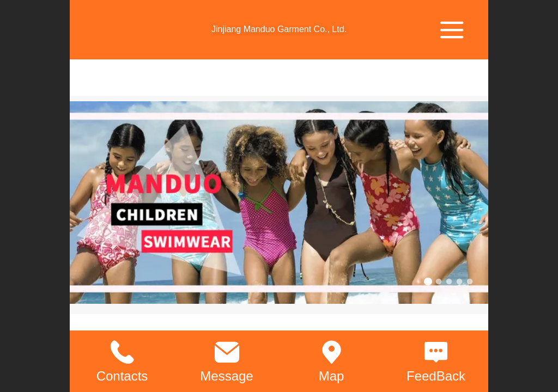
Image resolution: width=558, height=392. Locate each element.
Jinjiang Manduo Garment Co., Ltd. (279, 29)
